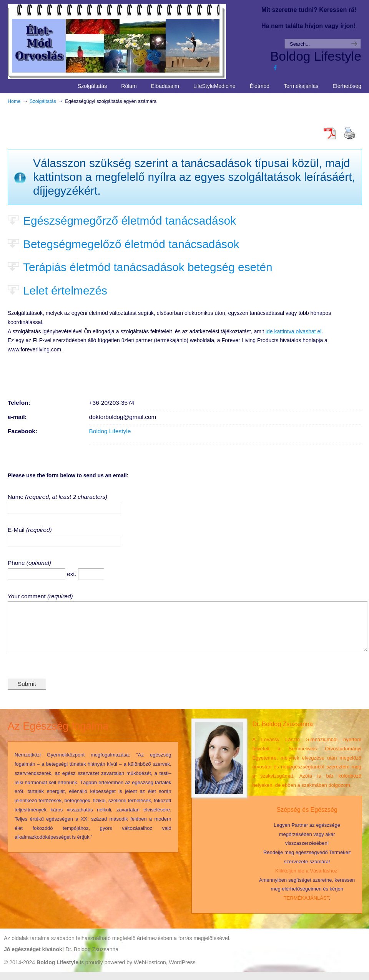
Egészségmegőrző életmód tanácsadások (130, 221)
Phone (17, 563)
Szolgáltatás (43, 101)
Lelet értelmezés (65, 291)
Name (16, 497)
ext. (72, 574)
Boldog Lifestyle (110, 431)
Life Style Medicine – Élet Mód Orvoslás (131, 41)
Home (14, 101)
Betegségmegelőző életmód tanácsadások (131, 244)
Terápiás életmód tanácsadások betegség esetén (148, 267)
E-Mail (17, 530)
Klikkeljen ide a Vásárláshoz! (307, 879)
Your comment (27, 596)
